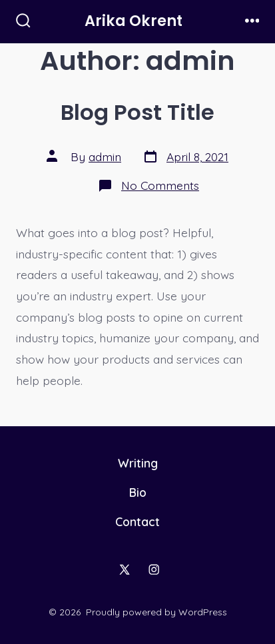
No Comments (160, 185)
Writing (138, 463)
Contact (137, 521)
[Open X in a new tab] (125, 569)
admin (105, 157)
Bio (138, 492)
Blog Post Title (137, 112)
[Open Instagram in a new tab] (154, 569)
